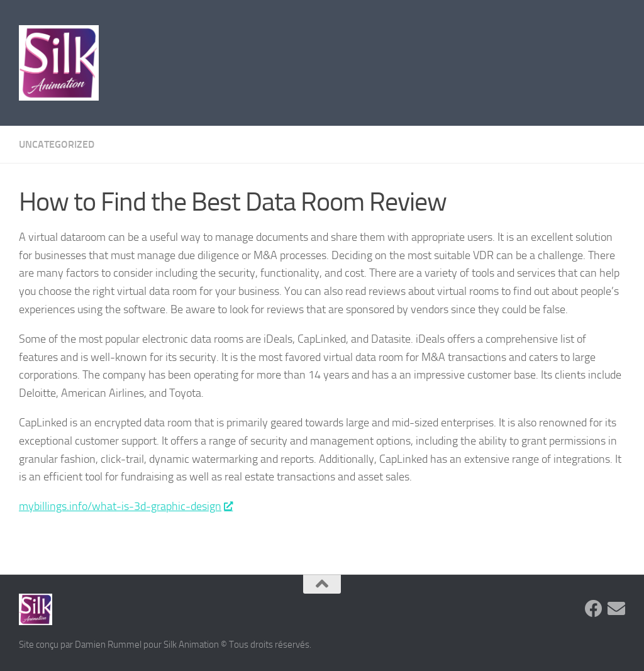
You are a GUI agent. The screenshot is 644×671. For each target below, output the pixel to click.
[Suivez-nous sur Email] (616, 609)
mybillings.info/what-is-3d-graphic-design (125, 506)
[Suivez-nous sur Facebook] (594, 609)
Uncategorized (57, 144)
